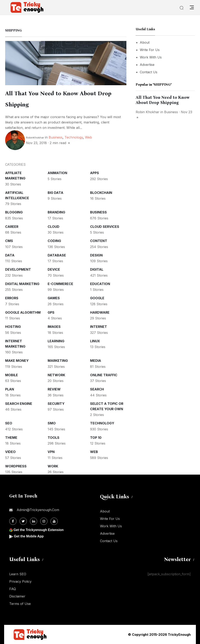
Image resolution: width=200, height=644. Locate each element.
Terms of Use (20, 604)
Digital (97, 269)
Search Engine (19, 404)
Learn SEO (18, 574)
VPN (51, 452)
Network (56, 375)
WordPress (16, 466)
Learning (56, 341)
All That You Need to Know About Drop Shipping (163, 100)
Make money (17, 361)
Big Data (55, 193)
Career (12, 227)
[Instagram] (44, 521)
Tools (54, 438)
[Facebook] (13, 521)
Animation (57, 173)
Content (99, 241)
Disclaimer (17, 596)
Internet (99, 327)
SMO (52, 423)
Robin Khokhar (148, 112)
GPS (51, 312)
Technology (74, 137)
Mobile (12, 375)
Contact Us (149, 72)
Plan (10, 389)
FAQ (13, 589)
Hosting (13, 327)
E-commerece (60, 284)
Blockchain (101, 193)
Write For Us (150, 50)
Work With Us (151, 57)
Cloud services (105, 227)
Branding (56, 212)
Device (54, 269)
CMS (9, 241)
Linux (95, 341)
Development (18, 269)
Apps (95, 173)
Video (10, 452)
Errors (12, 298)
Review (54, 389)
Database (57, 255)
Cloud (54, 227)
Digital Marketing (22, 284)
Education (100, 284)
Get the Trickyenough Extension (39, 530)
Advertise (147, 65)
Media (96, 361)
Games (54, 298)
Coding (54, 241)
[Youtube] (54, 521)
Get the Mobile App (29, 536)
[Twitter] (23, 521)
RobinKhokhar (35, 137)
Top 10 (96, 438)
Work (53, 466)
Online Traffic (104, 375)
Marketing (58, 361)
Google (97, 298)
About (145, 42)
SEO (9, 423)
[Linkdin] (34, 521)
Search (97, 389)
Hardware (100, 312)
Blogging (14, 212)
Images (54, 327)
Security (56, 404)
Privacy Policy (20, 581)
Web (88, 137)
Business (56, 137)
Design (96, 255)
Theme (11, 438)
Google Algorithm (23, 312)
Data (10, 255)
